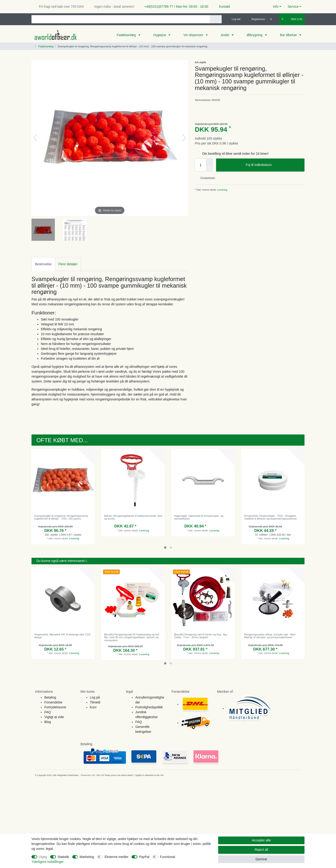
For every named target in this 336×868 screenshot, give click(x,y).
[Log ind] (234, 19)
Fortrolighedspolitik (149, 707)
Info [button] (276, 7)
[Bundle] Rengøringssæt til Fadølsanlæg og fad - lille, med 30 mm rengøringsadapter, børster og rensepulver (132, 637)
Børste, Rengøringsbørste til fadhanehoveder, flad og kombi (133, 517)
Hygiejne (160, 35)
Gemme (261, 859)
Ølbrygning (255, 35)
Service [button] (293, 7)
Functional (168, 857)
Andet (225, 35)
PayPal (144, 857)
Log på (95, 697)
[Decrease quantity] (209, 168)
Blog (48, 722)
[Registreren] (256, 19)
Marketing (87, 857)
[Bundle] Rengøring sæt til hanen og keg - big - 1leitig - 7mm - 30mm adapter (201, 636)
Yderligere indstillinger (48, 862)
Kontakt (222, 7)
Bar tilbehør (289, 35)
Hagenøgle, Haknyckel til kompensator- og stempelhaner (199, 517)
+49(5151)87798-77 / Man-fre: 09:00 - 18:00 (175, 7)
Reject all (261, 850)
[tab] (43, 264)
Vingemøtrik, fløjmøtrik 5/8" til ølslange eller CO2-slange (63, 636)
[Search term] (121, 19)
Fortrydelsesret (55, 707)
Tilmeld (95, 702)
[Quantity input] (200, 165)
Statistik (63, 857)
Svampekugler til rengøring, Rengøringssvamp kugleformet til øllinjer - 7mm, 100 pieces (61, 517)
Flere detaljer (68, 264)
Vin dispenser (194, 35)
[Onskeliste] (273, 19)
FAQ (48, 712)
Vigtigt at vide (54, 717)
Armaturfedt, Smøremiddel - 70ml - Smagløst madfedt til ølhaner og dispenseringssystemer (270, 517)
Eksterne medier (116, 857)
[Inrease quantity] (209, 162)
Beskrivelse (43, 264)
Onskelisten (206, 178)
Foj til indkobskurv (273, 165)
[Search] (216, 19)
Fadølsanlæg (127, 35)
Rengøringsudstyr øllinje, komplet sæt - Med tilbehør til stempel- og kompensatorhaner (270, 636)
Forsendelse (53, 702)
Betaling (50, 697)
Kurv (93, 707)
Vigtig (43, 857)
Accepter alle (261, 840)
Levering (222, 190)
